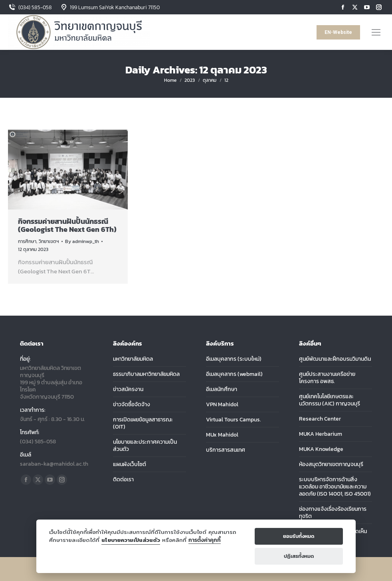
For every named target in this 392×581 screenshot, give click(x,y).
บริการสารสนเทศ (226, 450)
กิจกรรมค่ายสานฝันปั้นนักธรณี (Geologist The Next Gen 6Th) (67, 225)
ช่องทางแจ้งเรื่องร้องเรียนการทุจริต (333, 513)
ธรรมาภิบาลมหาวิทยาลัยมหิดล (146, 374)
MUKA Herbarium (321, 434)
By (82, 241)
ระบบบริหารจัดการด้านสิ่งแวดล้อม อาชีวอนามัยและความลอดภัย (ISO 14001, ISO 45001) (335, 487)
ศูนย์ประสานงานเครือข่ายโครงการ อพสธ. (327, 378)
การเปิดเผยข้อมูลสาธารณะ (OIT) (143, 423)
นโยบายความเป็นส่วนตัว (131, 540)
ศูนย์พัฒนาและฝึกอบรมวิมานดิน (335, 359)
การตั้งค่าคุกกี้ (205, 540)
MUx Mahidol (222, 435)
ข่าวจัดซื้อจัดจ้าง (132, 405)
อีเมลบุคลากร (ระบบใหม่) (234, 359)
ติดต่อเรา (123, 480)
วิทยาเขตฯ (49, 241)
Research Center (320, 419)
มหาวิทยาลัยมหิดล (133, 359)
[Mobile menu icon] (376, 32)
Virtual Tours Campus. (234, 420)
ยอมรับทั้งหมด (299, 536)
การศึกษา (27, 241)
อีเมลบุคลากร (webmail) (234, 374)
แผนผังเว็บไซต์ (130, 464)
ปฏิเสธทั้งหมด (299, 556)
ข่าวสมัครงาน (128, 389)
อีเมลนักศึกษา (222, 389)
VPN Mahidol (222, 405)
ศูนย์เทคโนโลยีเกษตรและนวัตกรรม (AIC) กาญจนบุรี (330, 400)
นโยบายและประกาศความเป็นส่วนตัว (145, 446)
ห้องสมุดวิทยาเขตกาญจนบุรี (331, 464)
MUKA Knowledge (321, 449)
